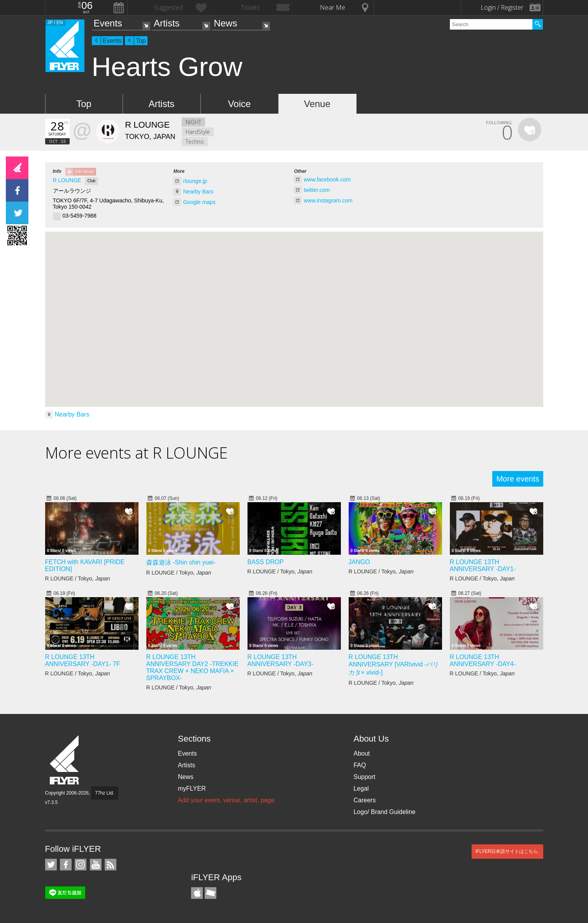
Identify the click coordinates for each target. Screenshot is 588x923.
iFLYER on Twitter (51, 865)
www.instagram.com (328, 200)
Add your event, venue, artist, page (226, 800)
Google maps (199, 202)
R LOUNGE (67, 180)
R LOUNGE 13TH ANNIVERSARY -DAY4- (483, 660)
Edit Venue (84, 171)
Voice (240, 104)
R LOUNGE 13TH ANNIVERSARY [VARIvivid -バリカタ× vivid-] (394, 665)
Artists (167, 23)
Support (364, 777)
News (225, 23)
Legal (361, 789)
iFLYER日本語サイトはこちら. (507, 851)
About (362, 753)
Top (141, 41)
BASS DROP (266, 562)
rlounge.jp (195, 181)
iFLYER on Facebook (66, 865)
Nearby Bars (198, 192)
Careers (364, 800)
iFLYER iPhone (197, 893)
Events (108, 23)
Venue (317, 104)
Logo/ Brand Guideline (384, 812)
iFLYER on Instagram (81, 865)
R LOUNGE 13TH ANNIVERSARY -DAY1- (483, 565)
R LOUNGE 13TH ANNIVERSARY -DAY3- (281, 660)
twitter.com (317, 190)
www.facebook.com (327, 179)
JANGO (359, 562)
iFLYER (65, 760)
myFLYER (192, 789)
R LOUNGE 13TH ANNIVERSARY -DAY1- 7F (83, 660)
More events (518, 479)
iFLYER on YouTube (96, 865)
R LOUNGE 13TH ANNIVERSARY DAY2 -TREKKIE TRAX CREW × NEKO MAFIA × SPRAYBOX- (192, 667)
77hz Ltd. (104, 793)
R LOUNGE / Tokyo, (78, 578)
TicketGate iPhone (211, 893)
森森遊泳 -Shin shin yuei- (181, 562)
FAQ (360, 765)
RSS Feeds (111, 865)
